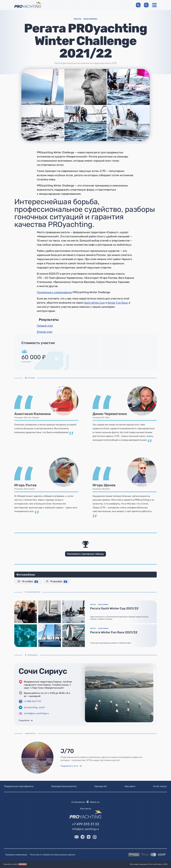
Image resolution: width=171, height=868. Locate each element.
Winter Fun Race (117, 303)
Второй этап (45, 332)
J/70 (67, 751)
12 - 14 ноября (28, 582)
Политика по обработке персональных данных (53, 855)
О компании (78, 802)
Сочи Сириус (43, 671)
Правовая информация (16, 855)
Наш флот (130, 786)
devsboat (23, 864)
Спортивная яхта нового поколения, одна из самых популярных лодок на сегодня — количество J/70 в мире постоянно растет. (101, 759)
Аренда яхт (101, 786)
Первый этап (45, 326)
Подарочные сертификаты (19, 786)
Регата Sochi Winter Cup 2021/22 (114, 608)
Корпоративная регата (64, 786)
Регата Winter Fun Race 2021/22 (114, 632)
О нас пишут (160, 786)
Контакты (86, 808)
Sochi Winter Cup (94, 303)
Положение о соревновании (55, 292)
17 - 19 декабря (57, 582)
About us (95, 802)
